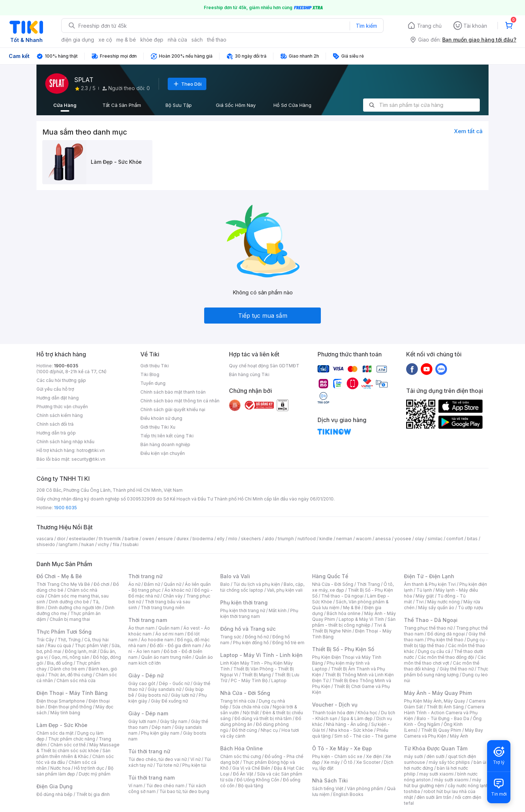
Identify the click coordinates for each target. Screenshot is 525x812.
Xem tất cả (468, 131)
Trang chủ (429, 26)
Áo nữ (134, 584)
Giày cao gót (142, 683)
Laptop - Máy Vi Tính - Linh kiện (261, 655)
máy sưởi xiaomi (451, 780)
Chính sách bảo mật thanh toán (173, 392)
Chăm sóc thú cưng (241, 756)
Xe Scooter (368, 762)
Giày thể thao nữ (457, 669)
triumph (286, 539)
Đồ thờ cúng (244, 730)
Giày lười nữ (183, 695)
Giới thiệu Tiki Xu (158, 427)
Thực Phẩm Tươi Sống (64, 632)
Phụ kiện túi (194, 765)
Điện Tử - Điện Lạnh (429, 576)
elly (221, 539)
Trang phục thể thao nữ (428, 628)
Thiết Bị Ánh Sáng (445, 707)
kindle (326, 539)
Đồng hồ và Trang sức (248, 629)
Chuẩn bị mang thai (70, 619)
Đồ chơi (102, 584)
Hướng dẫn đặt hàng (58, 398)
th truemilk (110, 539)
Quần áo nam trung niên (166, 657)
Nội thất (251, 713)
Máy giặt (425, 596)
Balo (225, 584)
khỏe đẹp (152, 40)
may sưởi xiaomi (436, 774)
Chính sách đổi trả (55, 424)
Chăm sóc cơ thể (68, 745)
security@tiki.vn (88, 459)
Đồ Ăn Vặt (243, 774)
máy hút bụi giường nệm (443, 783)
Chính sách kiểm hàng (60, 415)
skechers (251, 539)
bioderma (203, 539)
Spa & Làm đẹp (357, 718)
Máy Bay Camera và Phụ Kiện (444, 733)
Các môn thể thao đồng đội (446, 657)
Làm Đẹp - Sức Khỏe (62, 725)
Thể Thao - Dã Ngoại (431, 620)
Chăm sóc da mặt (55, 733)
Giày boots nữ (153, 695)
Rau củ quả (59, 645)
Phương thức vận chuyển (62, 407)
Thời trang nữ (145, 576)
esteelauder (82, 539)
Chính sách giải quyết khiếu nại (173, 409)
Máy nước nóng (444, 602)
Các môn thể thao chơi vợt (445, 660)
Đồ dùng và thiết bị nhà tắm (263, 718)
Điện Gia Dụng (55, 786)
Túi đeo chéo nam (165, 786)
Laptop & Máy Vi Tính (361, 619)
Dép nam (161, 727)
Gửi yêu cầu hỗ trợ (55, 389)
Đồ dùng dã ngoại (446, 634)
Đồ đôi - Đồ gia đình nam (176, 645)
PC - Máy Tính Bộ (249, 680)
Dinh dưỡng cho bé (69, 602)
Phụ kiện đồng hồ (251, 643)
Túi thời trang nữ (149, 751)
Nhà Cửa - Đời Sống (245, 693)
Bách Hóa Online (242, 748)
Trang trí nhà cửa (238, 701)
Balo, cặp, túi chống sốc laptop (262, 587)
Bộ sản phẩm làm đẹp (75, 771)
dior (61, 539)
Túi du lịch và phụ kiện (257, 584)
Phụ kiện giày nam (160, 733)
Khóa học (367, 713)
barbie (132, 539)
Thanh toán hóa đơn (333, 713)
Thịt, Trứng (69, 640)
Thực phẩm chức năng (72, 739)
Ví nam (135, 786)
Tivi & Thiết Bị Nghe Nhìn (349, 628)
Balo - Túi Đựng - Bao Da (443, 718)
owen (148, 539)
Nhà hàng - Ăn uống (347, 724)
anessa (383, 539)
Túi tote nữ (167, 765)
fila (116, 544)
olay (419, 539)
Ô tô (348, 762)
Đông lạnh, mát (81, 651)
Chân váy (173, 596)
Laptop (279, 680)
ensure (165, 539)
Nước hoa (60, 768)
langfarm (68, 544)
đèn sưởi (435, 756)
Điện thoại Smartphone (61, 701)
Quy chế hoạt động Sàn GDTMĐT (264, 366)
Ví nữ (195, 759)
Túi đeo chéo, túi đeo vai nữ (157, 759)
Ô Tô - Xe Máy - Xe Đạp (342, 748)
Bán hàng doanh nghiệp (165, 444)
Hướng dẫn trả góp (56, 433)
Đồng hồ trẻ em (288, 643)
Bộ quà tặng (251, 786)
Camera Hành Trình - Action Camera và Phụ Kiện (444, 713)
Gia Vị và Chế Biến (251, 768)
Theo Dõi (187, 84)
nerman (344, 539)
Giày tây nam (174, 721)
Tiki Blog (150, 374)
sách (197, 40)
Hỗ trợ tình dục (89, 768)
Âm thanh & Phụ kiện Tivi (430, 584)
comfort (455, 539)
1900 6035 (65, 508)
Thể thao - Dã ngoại (342, 596)
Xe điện (374, 756)
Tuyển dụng (153, 383)
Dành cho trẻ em (68, 669)
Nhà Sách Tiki (330, 780)
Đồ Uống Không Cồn (258, 780)
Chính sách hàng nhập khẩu (65, 442)
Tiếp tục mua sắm (263, 316)
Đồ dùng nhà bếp (55, 794)
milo (233, 539)
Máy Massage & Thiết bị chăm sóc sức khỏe (78, 748)
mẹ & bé (126, 40)
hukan (88, 544)
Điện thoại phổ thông (70, 707)
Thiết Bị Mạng (256, 675)
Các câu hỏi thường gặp (61, 380)
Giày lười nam (142, 721)
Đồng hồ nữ (257, 637)
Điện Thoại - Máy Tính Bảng (72, 693)
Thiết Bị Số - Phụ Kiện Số (343, 649)
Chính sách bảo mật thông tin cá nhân (180, 401)
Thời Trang (368, 584)
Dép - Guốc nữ (174, 683)
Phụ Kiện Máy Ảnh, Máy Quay (435, 701)
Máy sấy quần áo (436, 608)
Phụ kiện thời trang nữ (243, 610)
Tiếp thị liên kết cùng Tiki (167, 436)
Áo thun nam (141, 628)
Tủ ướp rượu (470, 608)
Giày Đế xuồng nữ (169, 701)
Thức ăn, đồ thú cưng (70, 675)
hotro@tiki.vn (91, 450)
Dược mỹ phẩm (95, 774)
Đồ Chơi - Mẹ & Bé (59, 576)
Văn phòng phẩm (365, 788)
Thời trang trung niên (163, 608)
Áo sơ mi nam (170, 634)
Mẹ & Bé (352, 608)
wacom (364, 539)
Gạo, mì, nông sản (70, 657)
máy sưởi (413, 756)
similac (435, 539)
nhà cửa (177, 40)
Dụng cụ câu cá (434, 651)
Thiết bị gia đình (93, 794)
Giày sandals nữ (164, 689)
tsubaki (131, 544)
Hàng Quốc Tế (330, 576)
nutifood (307, 539)
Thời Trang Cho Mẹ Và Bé (63, 584)
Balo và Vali (235, 576)
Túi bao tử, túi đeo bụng (184, 791)
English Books (348, 794)
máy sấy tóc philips (449, 762)
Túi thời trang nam (151, 778)
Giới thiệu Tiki (155, 366)
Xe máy (332, 762)
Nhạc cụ (269, 730)
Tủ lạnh (424, 590)
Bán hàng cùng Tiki (249, 374)
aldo (269, 539)
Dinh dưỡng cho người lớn (75, 608)
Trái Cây (45, 640)
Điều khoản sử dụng (161, 418)
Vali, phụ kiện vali (285, 590)
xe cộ (105, 40)
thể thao (217, 40)
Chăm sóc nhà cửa (76, 680)
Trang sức (231, 637)
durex (183, 539)
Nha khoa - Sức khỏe (351, 730)
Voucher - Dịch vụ (335, 705)
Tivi (420, 602)
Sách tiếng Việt (328, 788)
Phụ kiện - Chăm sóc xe (337, 756)
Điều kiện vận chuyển (163, 453)
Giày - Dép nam (148, 713)
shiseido (46, 544)
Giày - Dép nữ (146, 675)
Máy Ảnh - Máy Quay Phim (438, 693)
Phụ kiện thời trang (244, 602)
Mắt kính (278, 610)
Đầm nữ (152, 584)
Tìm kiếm (366, 26)
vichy (103, 544)
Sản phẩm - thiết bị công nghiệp (354, 622)
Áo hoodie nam (157, 640)
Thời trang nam (148, 620)
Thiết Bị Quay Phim (441, 730)
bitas (472, 539)
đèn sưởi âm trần (434, 797)
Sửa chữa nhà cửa (251, 707)
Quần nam (169, 628)
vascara (45, 539)
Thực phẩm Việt (91, 645)
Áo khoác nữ (178, 590)
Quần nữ (172, 584)
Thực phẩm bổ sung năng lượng (446, 672)
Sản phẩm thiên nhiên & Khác (73, 753)
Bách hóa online (344, 613)
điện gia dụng (78, 40)
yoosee (403, 539)
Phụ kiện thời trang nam (259, 613)
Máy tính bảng (65, 713)
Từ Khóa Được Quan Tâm (436, 748)
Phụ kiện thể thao (445, 640)
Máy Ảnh (459, 736)
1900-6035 (66, 366)
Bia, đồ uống (60, 663)
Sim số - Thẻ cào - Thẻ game (365, 736)
